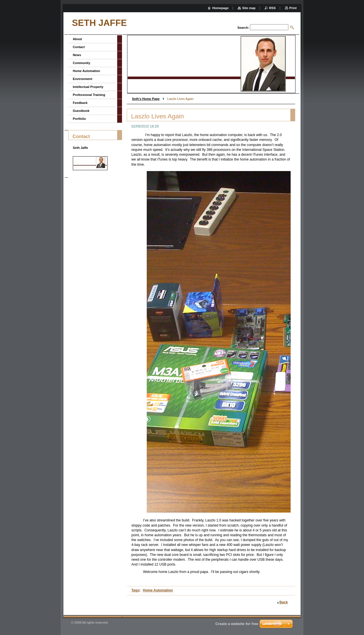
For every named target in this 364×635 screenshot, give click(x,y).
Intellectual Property (88, 87)
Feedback (80, 103)
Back (284, 602)
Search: (243, 28)
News (77, 55)
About (77, 39)
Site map (249, 8)
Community (82, 63)
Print (293, 8)
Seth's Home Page (146, 99)
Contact (79, 47)
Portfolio (79, 119)
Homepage (221, 8)
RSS (273, 8)
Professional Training (89, 95)
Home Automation (158, 590)
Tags (135, 590)
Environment (82, 79)
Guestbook (81, 111)
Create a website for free (237, 624)
